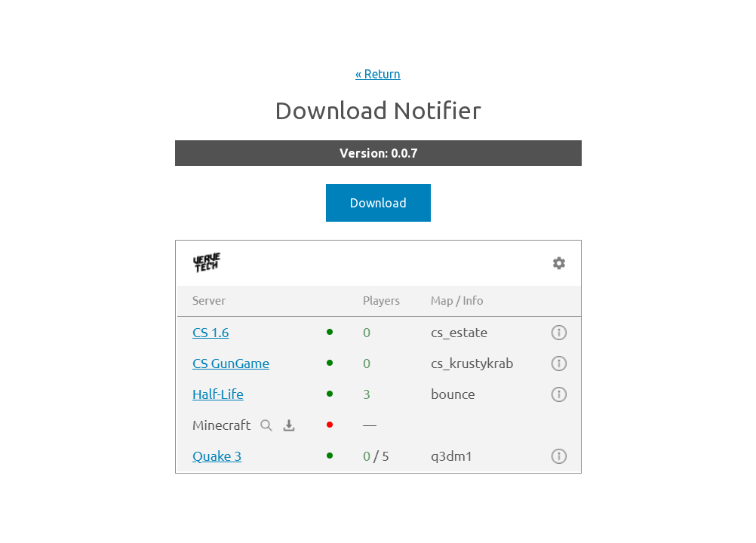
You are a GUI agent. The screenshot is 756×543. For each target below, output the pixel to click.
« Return (378, 74)
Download (378, 203)
